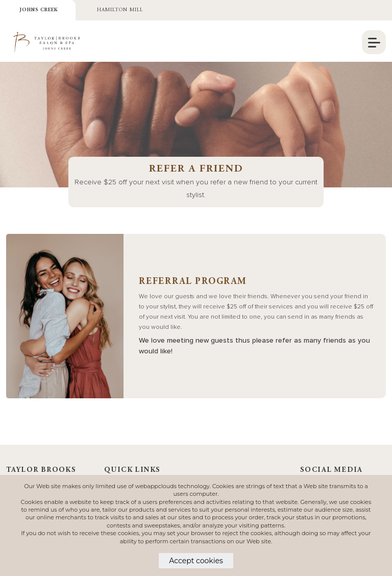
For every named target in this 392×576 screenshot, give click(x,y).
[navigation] (374, 42)
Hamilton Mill (120, 10)
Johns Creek (39, 10)
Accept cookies (196, 561)
